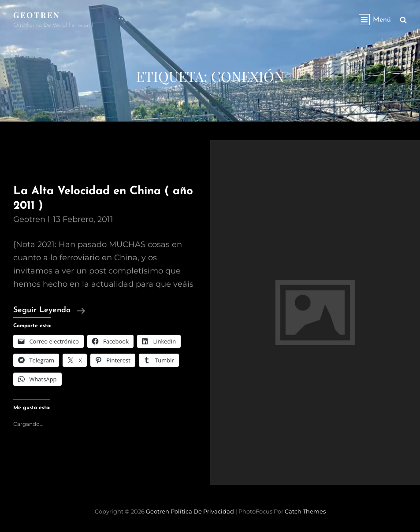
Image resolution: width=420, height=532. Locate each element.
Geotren (37, 15)
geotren (29, 219)
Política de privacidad (202, 511)
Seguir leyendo (49, 310)
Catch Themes (305, 511)
